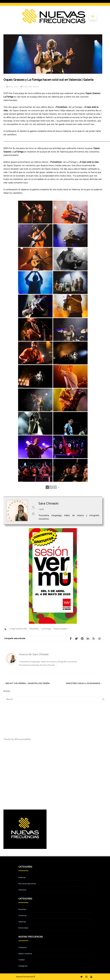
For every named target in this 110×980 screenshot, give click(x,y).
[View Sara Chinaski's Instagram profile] (33, 514)
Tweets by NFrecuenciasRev (17, 739)
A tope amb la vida (18, 629)
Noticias (22, 877)
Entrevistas (23, 928)
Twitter (22, 960)
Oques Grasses (60, 629)
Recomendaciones (27, 884)
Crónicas (22, 916)
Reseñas (22, 909)
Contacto (22, 947)
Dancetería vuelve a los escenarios (84, 683)
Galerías (22, 922)
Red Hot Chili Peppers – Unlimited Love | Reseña (27, 683)
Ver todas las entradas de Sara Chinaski (38, 665)
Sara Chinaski (49, 503)
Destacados (27, 87)
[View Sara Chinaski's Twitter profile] (33, 507)
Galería (36, 87)
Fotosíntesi (34, 629)
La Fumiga (46, 629)
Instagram (23, 966)
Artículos (22, 890)
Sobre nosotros (25, 954)
